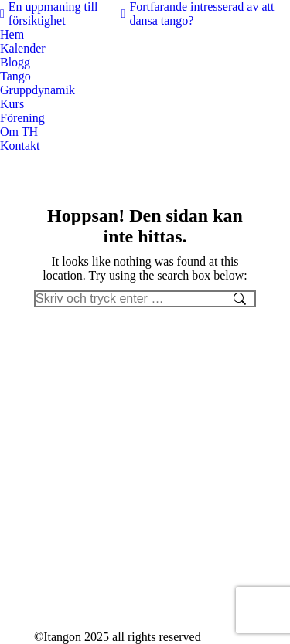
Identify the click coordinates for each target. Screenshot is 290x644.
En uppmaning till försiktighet (49, 14)
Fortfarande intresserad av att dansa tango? (198, 14)
